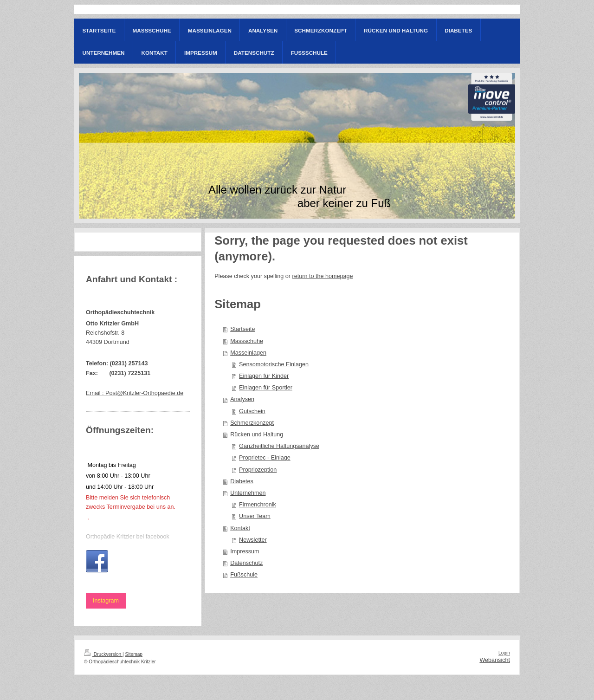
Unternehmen (248, 493)
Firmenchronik (258, 505)
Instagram (106, 601)
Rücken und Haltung (257, 434)
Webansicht (495, 660)
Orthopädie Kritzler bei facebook (128, 537)
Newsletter (253, 540)
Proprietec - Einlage (265, 458)
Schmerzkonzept (252, 423)
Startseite (242, 329)
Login (504, 653)
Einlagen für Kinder (264, 376)
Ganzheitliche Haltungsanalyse (279, 446)
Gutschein (252, 411)
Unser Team (255, 516)
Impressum (245, 551)
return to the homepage (323, 276)
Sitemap (134, 654)
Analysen (242, 399)
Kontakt (240, 528)
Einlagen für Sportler (266, 388)
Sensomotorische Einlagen (274, 364)
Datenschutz (246, 563)
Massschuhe (247, 341)
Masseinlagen (248, 353)
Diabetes (242, 481)
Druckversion (103, 654)
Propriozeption (258, 470)
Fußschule (244, 575)
